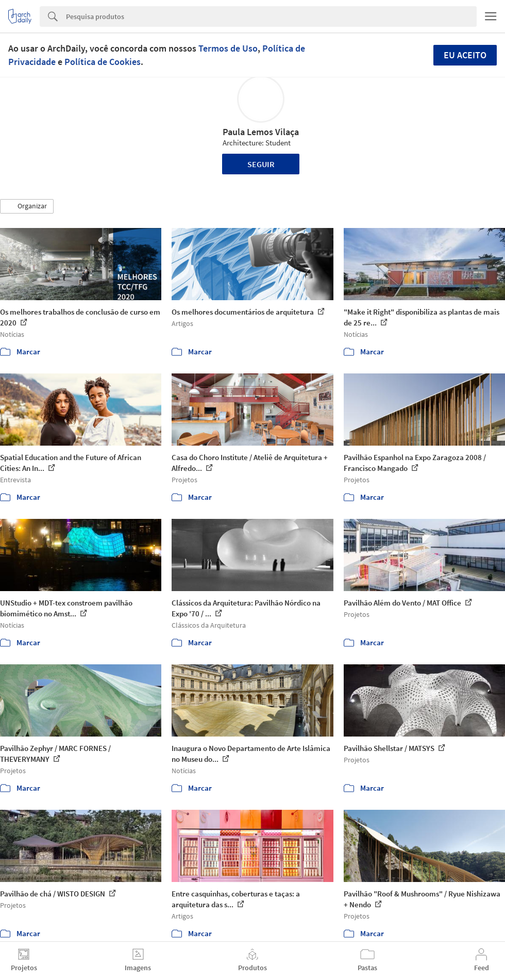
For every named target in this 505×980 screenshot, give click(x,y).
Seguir (261, 164)
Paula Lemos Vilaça (261, 132)
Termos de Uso (228, 48)
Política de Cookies (103, 62)
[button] (27, 206)
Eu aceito (465, 55)
